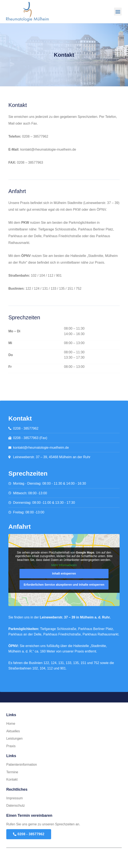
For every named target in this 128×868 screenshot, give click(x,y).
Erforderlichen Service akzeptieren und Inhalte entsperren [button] (64, 585)
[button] (118, 12)
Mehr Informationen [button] (64, 565)
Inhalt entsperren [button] (64, 573)
